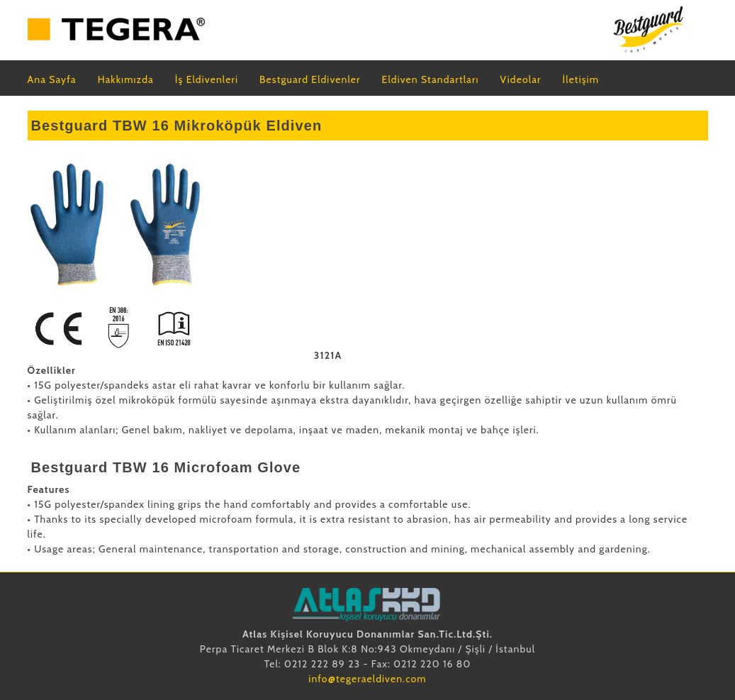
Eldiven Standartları (431, 79)
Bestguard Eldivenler (310, 79)
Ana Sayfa (52, 79)
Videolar (521, 79)
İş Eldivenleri (207, 79)
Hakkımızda (126, 79)
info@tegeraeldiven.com (367, 679)
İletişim (581, 79)
